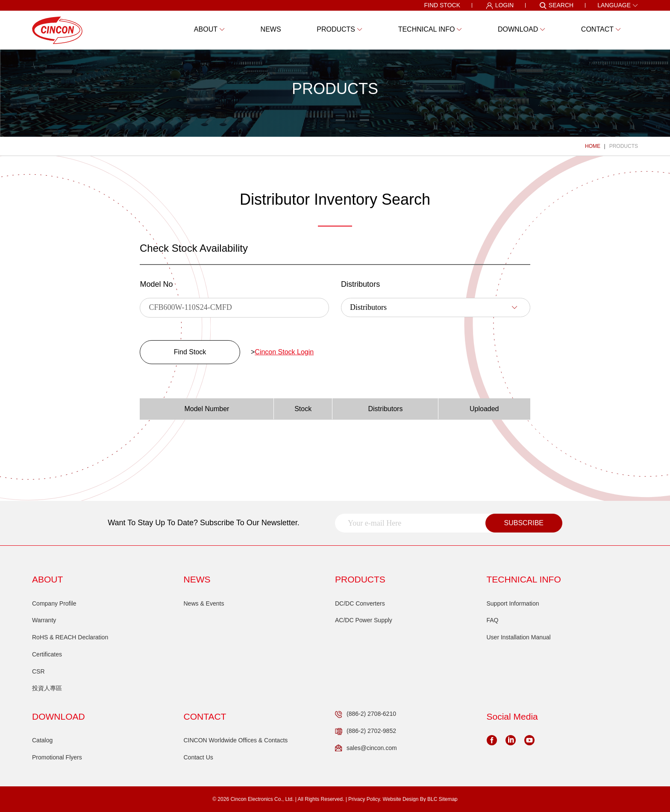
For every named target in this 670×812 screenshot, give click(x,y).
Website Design (401, 799)
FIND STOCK (442, 5)
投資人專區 (47, 688)
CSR (38, 671)
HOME (593, 146)
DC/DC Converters (360, 603)
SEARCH (556, 6)
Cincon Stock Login (284, 352)
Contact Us (198, 757)
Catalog (42, 740)
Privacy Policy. (365, 799)
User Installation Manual (519, 637)
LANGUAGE (618, 5)
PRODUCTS (624, 146)
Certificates (47, 654)
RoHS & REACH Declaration (70, 637)
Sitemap (448, 799)
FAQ (493, 620)
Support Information (513, 603)
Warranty (44, 620)
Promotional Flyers (57, 757)
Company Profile (54, 603)
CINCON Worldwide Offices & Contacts (236, 740)
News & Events (204, 603)
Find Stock (190, 352)
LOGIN (500, 6)
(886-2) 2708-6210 (366, 714)
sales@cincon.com (366, 748)
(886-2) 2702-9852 (366, 731)
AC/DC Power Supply (364, 620)
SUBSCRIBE (524, 523)
